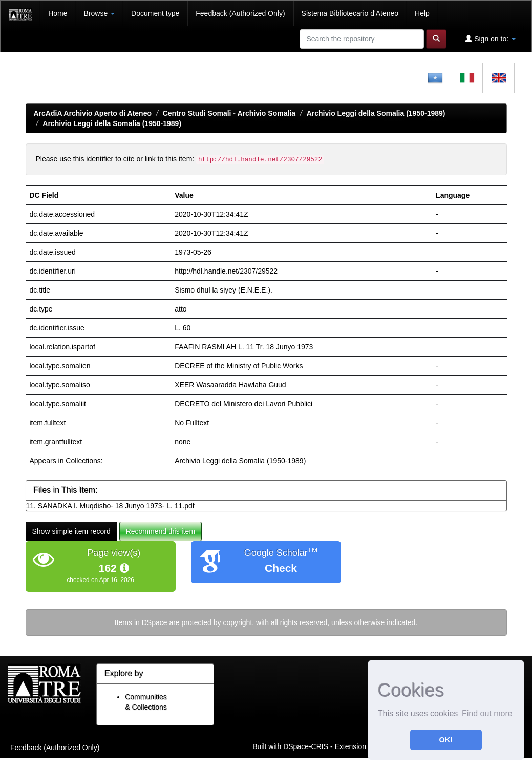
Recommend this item (161, 531)
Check (281, 568)
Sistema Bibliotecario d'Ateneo (350, 13)
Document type (155, 13)
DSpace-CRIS (306, 746)
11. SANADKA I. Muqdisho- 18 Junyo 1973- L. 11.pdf (110, 506)
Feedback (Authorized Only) (240, 13)
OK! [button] (446, 740)
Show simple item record (71, 531)
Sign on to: (490, 39)
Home (58, 13)
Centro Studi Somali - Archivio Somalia (229, 113)
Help (422, 13)
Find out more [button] (487, 713)
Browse (100, 13)
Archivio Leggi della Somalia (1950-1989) (376, 113)
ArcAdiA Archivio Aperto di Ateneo (93, 113)
